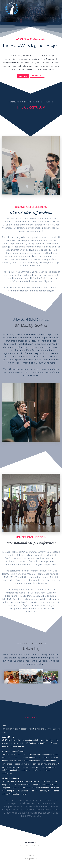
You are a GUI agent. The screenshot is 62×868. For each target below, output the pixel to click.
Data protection (31, 859)
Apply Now (23, 76)
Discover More (37, 75)
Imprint (31, 855)
